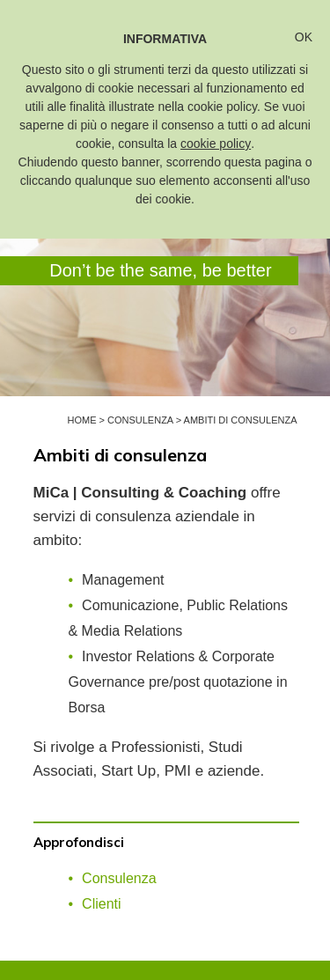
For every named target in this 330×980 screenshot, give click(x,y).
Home (81, 420)
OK (304, 37)
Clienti (101, 904)
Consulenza (140, 420)
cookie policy (216, 144)
